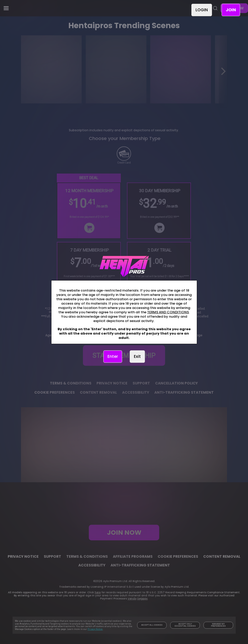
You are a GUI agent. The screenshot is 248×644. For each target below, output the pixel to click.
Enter (113, 356)
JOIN (231, 10)
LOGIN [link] (202, 10)
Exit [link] (137, 356)
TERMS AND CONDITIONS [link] (168, 312)
